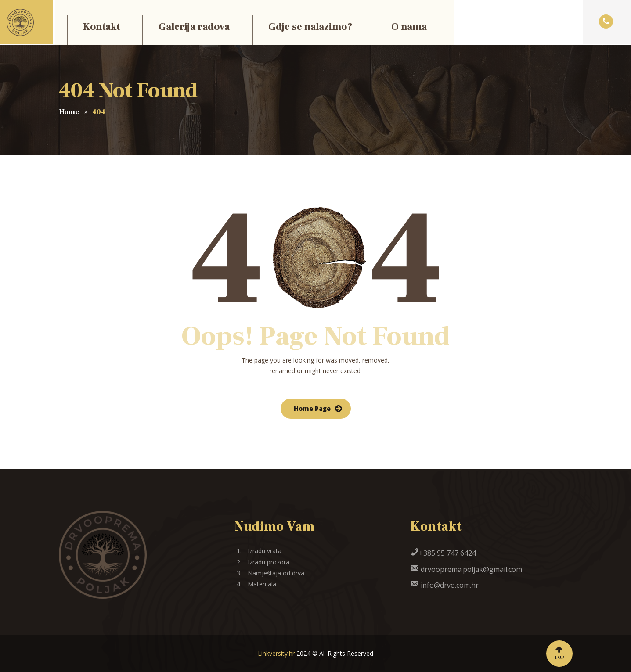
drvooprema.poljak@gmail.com (466, 569)
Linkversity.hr (276, 653)
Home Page (312, 408)
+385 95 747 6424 (443, 553)
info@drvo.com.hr (444, 585)
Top (559, 653)
